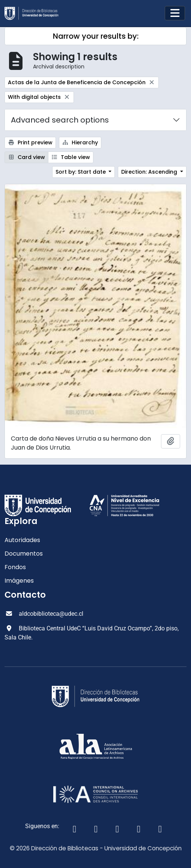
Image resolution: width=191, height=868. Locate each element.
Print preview (30, 142)
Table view (71, 157)
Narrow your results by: (96, 36)
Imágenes (19, 581)
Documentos (24, 554)
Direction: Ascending (150, 172)
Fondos (15, 567)
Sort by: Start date (81, 172)
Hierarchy (80, 142)
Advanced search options (60, 120)
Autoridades (22, 540)
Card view (26, 157)
